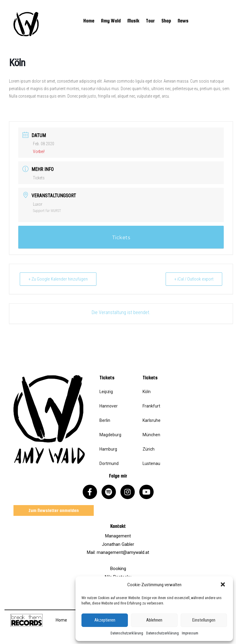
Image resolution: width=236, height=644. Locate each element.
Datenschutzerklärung (127, 633)
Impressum (190, 633)
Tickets (39, 178)
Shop (166, 21)
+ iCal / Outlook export (194, 279)
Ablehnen (154, 620)
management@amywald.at (123, 552)
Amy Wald (111, 21)
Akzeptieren (105, 620)
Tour (150, 21)
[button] (223, 585)
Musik (133, 21)
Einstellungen (204, 620)
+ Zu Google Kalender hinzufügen (58, 279)
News (183, 21)
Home (89, 21)
